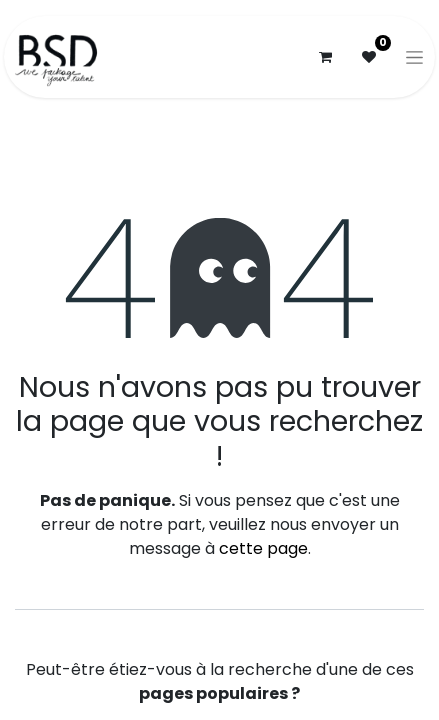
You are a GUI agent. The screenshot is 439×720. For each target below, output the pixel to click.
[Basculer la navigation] (414, 57)
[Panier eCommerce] (325, 57)
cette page (263, 548)
